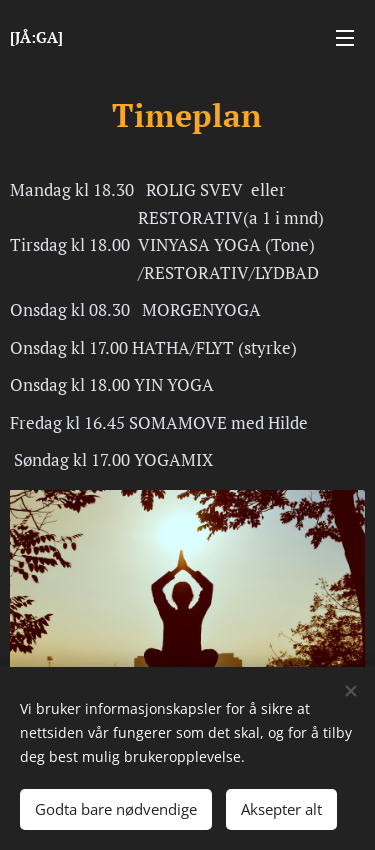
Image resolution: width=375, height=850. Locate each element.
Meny (345, 38)
